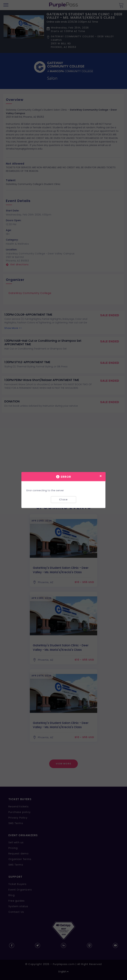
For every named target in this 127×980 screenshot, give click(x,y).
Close (63, 500)
